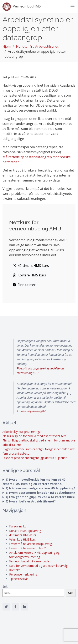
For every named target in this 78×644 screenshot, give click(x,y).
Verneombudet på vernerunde (29, 561)
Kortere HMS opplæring (25, 531)
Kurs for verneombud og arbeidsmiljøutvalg (38, 566)
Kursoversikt (17, 526)
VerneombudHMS (22, 7)
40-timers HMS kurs (31, 266)
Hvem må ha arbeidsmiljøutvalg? (31, 544)
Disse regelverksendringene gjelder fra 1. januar (35, 458)
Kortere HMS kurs (29, 275)
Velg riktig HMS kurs (22, 539)
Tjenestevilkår (19, 579)
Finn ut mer (24, 285)
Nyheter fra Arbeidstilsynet (37, 46)
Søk (5, 586)
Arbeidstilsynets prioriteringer (22, 432)
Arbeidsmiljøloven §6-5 (31, 411)
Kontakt (14, 570)
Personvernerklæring (23, 574)
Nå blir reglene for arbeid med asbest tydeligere (35, 436)
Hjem (7, 46)
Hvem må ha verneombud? (27, 548)
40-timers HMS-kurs (23, 535)
